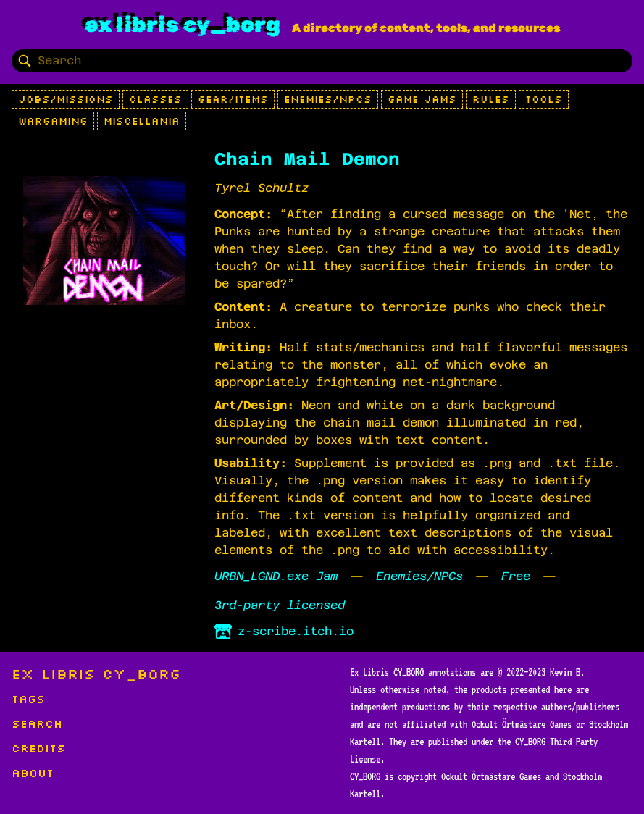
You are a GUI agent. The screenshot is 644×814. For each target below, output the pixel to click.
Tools (544, 99)
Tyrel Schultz (262, 188)
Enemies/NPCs (328, 99)
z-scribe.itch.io (284, 632)
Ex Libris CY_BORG (183, 25)
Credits (38, 748)
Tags (28, 699)
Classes (155, 99)
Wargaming (53, 121)
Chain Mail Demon (307, 159)
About (33, 773)
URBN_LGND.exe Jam (276, 576)
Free (516, 576)
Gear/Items (233, 99)
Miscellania (142, 121)
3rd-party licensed (280, 605)
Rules (491, 99)
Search (37, 723)
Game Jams (422, 99)
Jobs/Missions (66, 99)
